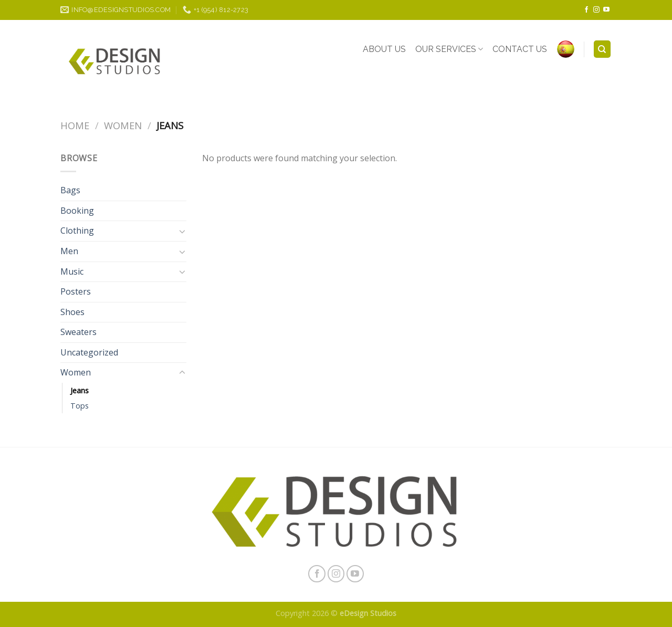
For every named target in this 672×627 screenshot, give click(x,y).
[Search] (602, 49)
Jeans (80, 390)
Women (123, 125)
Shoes (72, 312)
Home (75, 125)
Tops (80, 406)
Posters (76, 291)
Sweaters (78, 332)
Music (72, 271)
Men (69, 251)
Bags (70, 190)
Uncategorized (89, 352)
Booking (77, 211)
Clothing (77, 231)
